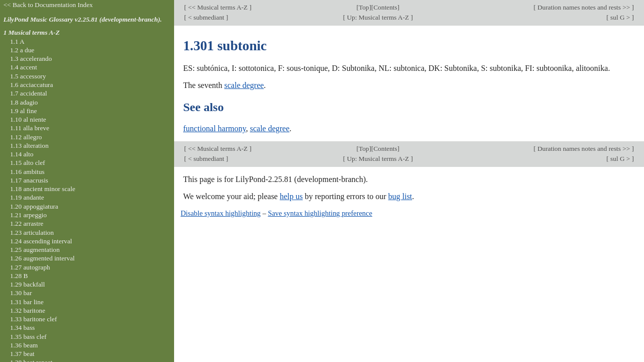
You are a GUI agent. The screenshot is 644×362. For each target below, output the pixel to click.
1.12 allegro (26, 137)
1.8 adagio (24, 102)
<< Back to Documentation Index (48, 5)
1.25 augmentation (35, 250)
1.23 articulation (32, 233)
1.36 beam (24, 345)
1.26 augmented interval (43, 258)
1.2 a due (22, 50)
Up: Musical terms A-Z (378, 17)
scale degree (244, 85)
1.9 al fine (23, 111)
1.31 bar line (27, 302)
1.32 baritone (28, 310)
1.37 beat (22, 354)
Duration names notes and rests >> (584, 7)
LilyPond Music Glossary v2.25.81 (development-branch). (83, 19)
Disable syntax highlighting (221, 213)
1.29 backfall (27, 284)
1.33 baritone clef (33, 319)
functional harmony (215, 128)
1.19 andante (27, 197)
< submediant (206, 17)
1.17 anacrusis (29, 180)
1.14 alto (22, 154)
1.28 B (19, 276)
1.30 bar (21, 293)
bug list (400, 196)
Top (364, 7)
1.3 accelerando (31, 59)
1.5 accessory (28, 76)
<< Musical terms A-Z (218, 7)
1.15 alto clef (28, 163)
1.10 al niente (28, 119)
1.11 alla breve (30, 128)
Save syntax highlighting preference (320, 213)
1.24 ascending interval (41, 241)
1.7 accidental (29, 93)
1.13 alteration (29, 146)
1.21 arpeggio (28, 215)
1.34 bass (22, 328)
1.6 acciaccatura (31, 85)
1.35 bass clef (28, 337)
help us (291, 196)
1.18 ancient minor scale (43, 189)
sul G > (620, 17)
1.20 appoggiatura (34, 206)
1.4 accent (24, 67)
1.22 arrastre (27, 223)
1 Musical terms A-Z (32, 32)
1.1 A (17, 41)
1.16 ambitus (27, 172)
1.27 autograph (30, 267)
